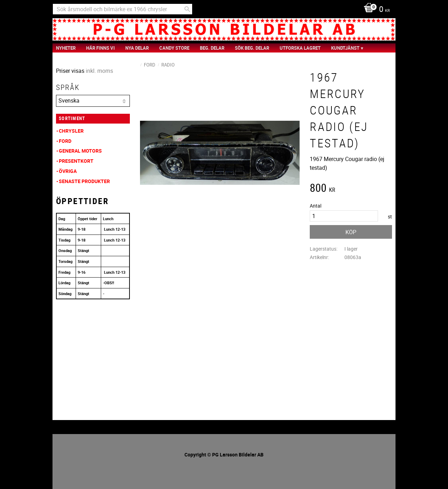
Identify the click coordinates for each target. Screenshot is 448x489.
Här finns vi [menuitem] (100, 48)
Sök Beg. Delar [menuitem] (252, 48)
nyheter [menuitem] (66, 48)
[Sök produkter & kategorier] (122, 9)
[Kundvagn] (375, 10)
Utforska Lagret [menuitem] (300, 48)
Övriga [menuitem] (68, 171)
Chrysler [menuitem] (71, 131)
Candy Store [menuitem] (174, 48)
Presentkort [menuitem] (76, 161)
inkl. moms (99, 71)
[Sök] (187, 9)
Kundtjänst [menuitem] (345, 48)
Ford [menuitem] (65, 141)
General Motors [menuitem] (80, 151)
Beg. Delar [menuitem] (212, 48)
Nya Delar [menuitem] (137, 48)
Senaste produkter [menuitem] (84, 181)
